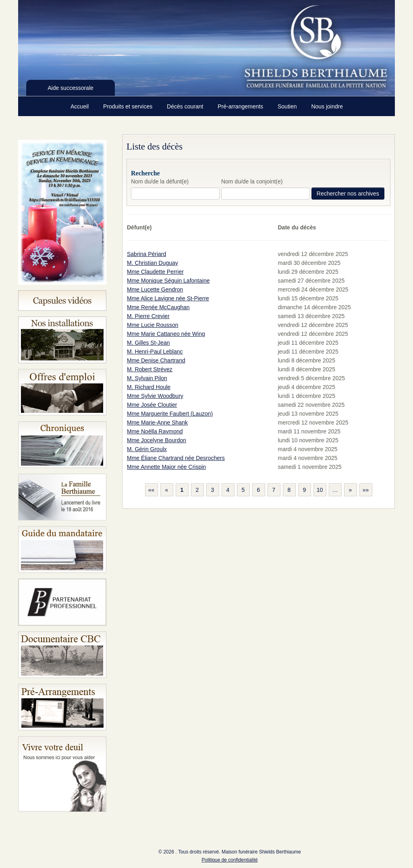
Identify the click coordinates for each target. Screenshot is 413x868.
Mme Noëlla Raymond (155, 431)
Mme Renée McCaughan (158, 307)
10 (320, 490)
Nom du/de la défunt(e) (160, 181)
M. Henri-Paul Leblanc (155, 352)
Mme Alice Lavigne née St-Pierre (168, 298)
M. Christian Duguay (153, 263)
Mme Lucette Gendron (155, 289)
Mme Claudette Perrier (155, 272)
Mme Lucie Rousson (153, 325)
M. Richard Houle (149, 387)
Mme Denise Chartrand (156, 360)
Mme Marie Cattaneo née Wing (166, 334)
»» (366, 490)
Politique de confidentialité (229, 860)
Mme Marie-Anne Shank (157, 423)
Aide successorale (71, 88)
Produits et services (129, 106)
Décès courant (186, 106)
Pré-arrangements (241, 106)
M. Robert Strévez (150, 369)
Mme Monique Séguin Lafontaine (168, 281)
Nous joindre (327, 106)
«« (152, 490)
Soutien (288, 106)
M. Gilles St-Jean (148, 343)
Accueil (80, 106)
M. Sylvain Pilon (147, 378)
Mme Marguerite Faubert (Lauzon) (170, 414)
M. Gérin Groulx (147, 449)
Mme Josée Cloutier (152, 405)
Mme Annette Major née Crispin (166, 467)
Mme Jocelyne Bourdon (157, 440)
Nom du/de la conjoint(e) (252, 181)
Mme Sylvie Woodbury (155, 396)
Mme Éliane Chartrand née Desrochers (176, 458)
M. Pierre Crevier (148, 316)
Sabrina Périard (146, 254)
